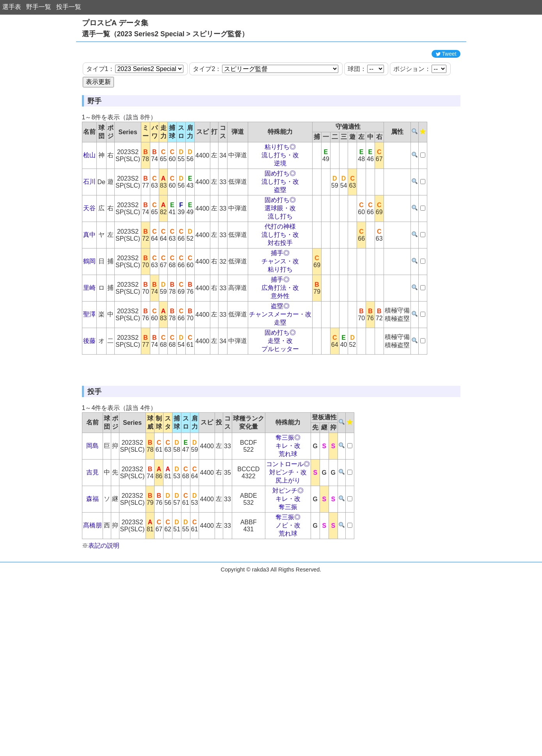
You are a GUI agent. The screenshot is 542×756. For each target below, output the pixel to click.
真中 (89, 270)
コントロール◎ (288, 534)
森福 (92, 569)
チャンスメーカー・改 (280, 349)
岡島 (92, 516)
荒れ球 (288, 524)
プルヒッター (280, 384)
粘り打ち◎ (280, 182)
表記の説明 (104, 616)
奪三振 (288, 577)
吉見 (92, 542)
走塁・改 (280, 376)
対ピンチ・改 (288, 542)
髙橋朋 (92, 595)
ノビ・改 (288, 595)
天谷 (89, 243)
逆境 (280, 198)
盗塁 (280, 225)
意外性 (280, 331)
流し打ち (280, 251)
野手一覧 (39, 7)
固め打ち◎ (280, 209)
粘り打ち (280, 304)
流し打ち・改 (280, 190)
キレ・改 (288, 516)
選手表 (12, 7)
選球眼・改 (280, 243)
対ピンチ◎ (288, 561)
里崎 (89, 323)
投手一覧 (69, 7)
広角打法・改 (280, 323)
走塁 (280, 358)
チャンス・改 (280, 296)
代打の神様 (280, 262)
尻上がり (288, 551)
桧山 (89, 190)
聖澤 (89, 349)
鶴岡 (89, 296)
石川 (89, 217)
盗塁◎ (280, 341)
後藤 (89, 376)
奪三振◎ (288, 508)
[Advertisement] (271, 64)
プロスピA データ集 (115, 23)
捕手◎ (280, 288)
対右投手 (280, 278)
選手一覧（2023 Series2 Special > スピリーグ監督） (165, 34)
